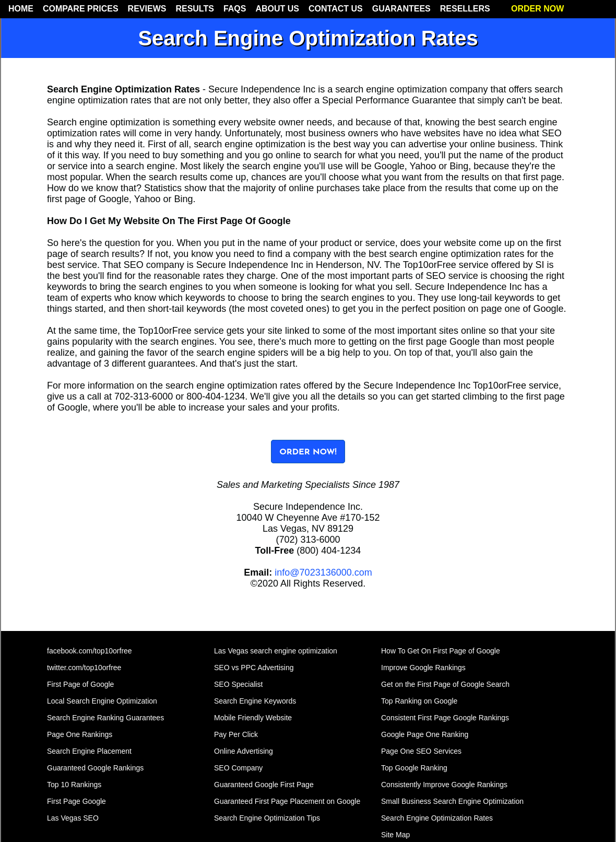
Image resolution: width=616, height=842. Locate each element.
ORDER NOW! (308, 452)
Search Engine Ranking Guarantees (105, 718)
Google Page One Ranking (425, 734)
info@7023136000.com (323, 572)
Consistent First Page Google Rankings (445, 718)
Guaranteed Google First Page (264, 785)
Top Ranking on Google (419, 701)
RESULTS (194, 9)
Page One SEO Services (421, 751)
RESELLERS (465, 9)
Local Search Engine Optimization (102, 701)
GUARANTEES (401, 9)
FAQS (235, 9)
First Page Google (76, 801)
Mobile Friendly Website (253, 718)
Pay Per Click (236, 734)
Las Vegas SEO (73, 818)
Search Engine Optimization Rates (437, 818)
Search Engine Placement (89, 751)
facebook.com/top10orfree (90, 651)
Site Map (395, 835)
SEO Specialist (238, 684)
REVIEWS (147, 9)
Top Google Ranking (414, 768)
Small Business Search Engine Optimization (452, 801)
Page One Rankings (80, 734)
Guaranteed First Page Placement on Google (287, 801)
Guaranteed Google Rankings (95, 768)
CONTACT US (336, 9)
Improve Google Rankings (423, 668)
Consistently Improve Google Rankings (444, 785)
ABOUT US (277, 9)
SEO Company (238, 768)
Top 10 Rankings (74, 785)
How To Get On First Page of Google (441, 651)
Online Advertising (244, 751)
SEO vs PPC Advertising (254, 668)
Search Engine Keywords (255, 701)
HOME (21, 9)
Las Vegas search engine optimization (276, 651)
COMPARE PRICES (81, 9)
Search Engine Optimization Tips (267, 818)
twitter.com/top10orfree (84, 668)
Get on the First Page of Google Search (445, 684)
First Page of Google (80, 684)
